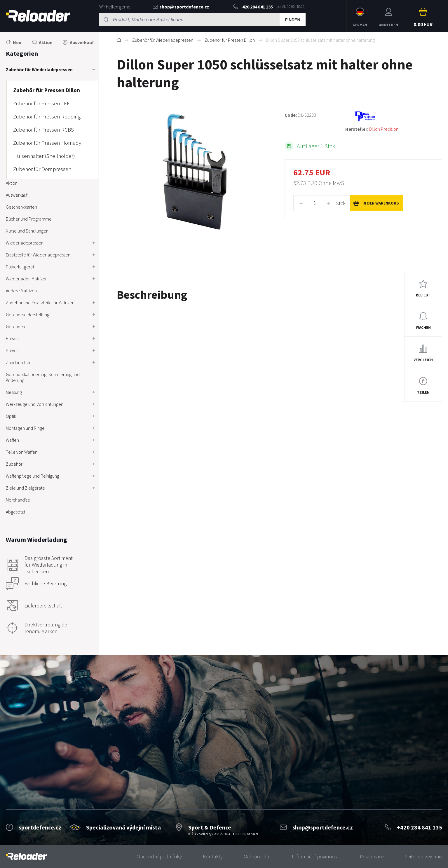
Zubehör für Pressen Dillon (230, 40)
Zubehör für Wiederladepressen (163, 40)
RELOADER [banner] (38, 16)
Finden (292, 20)
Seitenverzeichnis (423, 856)
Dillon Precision (384, 129)
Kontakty (213, 856)
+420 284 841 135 (253, 7)
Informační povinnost (315, 856)
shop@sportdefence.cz (181, 7)
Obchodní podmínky (159, 856)
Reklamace (372, 856)
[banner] (26, 856)
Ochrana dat (257, 856)
